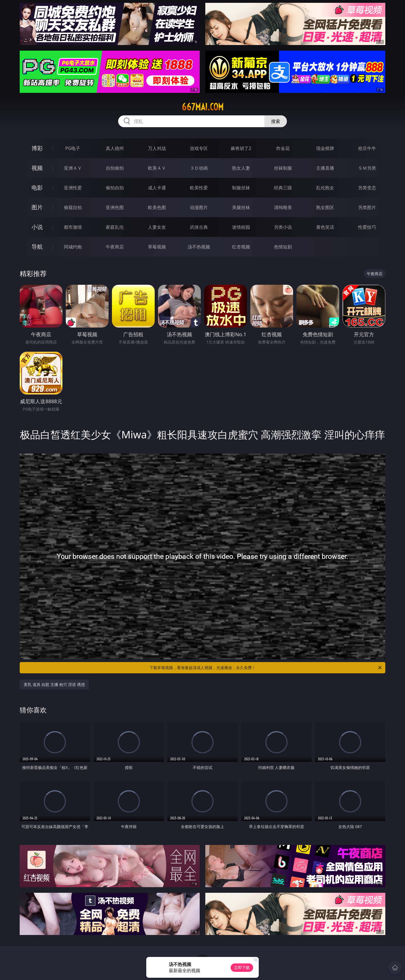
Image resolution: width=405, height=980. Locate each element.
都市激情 (73, 227)
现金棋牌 (325, 148)
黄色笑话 (325, 227)
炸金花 (283, 148)
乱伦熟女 (325, 188)
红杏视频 (241, 247)
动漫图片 (199, 207)
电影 (37, 188)
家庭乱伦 (115, 227)
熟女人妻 (241, 168)
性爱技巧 (367, 227)
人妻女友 (157, 227)
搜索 (276, 121)
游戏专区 (199, 148)
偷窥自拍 (73, 207)
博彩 (37, 148)
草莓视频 (157, 247)
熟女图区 (325, 207)
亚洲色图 (115, 207)
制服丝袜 (241, 188)
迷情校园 (241, 227)
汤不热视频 (199, 247)
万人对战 (157, 148)
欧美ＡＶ (157, 168)
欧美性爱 (199, 188)
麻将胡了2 (241, 148)
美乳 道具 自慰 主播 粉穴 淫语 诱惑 (54, 684)
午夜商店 (115, 247)
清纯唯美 (283, 207)
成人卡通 (157, 188)
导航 (37, 247)
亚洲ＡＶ (73, 168)
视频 (37, 168)
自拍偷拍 (115, 168)
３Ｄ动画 (199, 168)
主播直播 (325, 168)
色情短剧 (283, 247)
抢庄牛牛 (367, 148)
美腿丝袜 (241, 207)
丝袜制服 (283, 168)
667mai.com (203, 107)
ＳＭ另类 (367, 168)
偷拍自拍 (115, 188)
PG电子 (73, 148)
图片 (37, 207)
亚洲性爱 (73, 188)
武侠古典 (199, 227)
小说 (37, 227)
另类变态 (367, 188)
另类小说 (283, 227)
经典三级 (283, 188)
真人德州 (115, 148)
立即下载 (242, 967)
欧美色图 (157, 207)
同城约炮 (73, 247)
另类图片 (367, 207)
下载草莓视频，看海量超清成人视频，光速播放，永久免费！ (266, 668)
